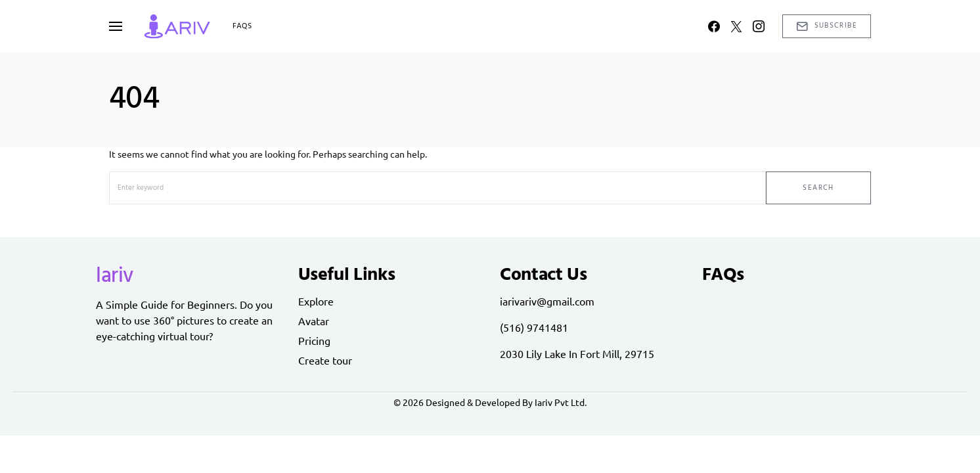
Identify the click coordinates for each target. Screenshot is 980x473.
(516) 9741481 (534, 327)
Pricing (314, 340)
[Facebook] (714, 26)
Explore (316, 301)
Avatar (314, 321)
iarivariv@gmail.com (547, 301)
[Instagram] (759, 26)
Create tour (325, 360)
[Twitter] (736, 26)
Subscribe (827, 26)
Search (818, 188)
